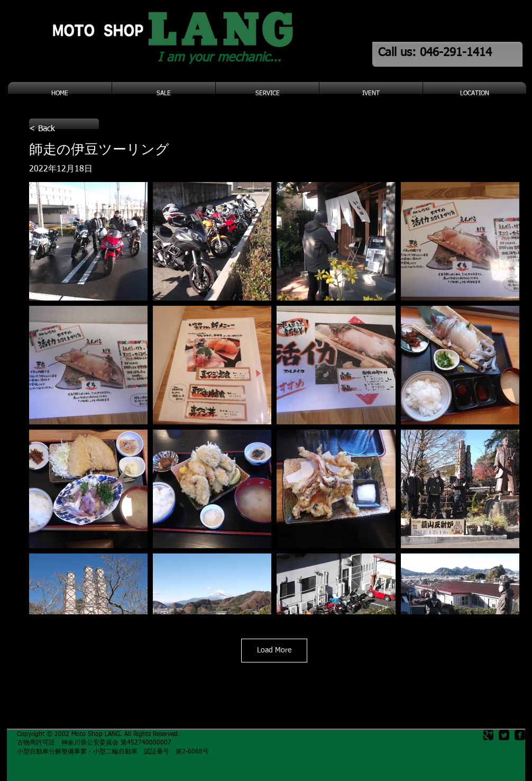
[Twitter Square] (504, 735)
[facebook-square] (520, 735)
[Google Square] (488, 735)
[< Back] (64, 129)
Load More (274, 650)
